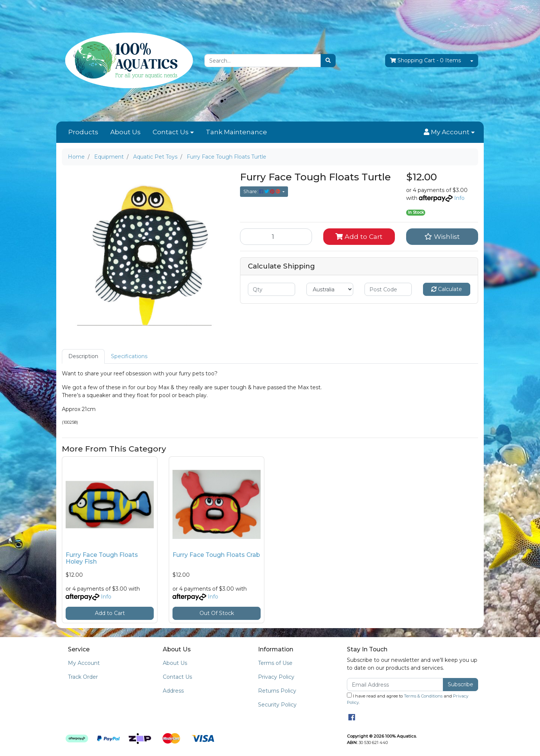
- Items (425, 61)
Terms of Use (275, 663)
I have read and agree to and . (408, 699)
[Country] (330, 289)
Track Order (83, 677)
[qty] (271, 289)
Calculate (447, 289)
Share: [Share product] (262, 191)
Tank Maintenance (236, 132)
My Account (84, 663)
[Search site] (328, 61)
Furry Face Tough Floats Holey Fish (102, 558)
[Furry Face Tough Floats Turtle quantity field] (276, 237)
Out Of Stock (217, 613)
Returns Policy (277, 691)
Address (173, 691)
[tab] (83, 356)
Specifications (129, 356)
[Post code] (388, 289)
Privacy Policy (276, 677)
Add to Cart (359, 236)
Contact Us (171, 132)
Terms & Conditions (423, 696)
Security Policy (277, 705)
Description (83, 356)
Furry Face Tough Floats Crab (216, 555)
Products (83, 132)
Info (459, 198)
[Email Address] (395, 685)
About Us (125, 132)
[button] (449, 132)
